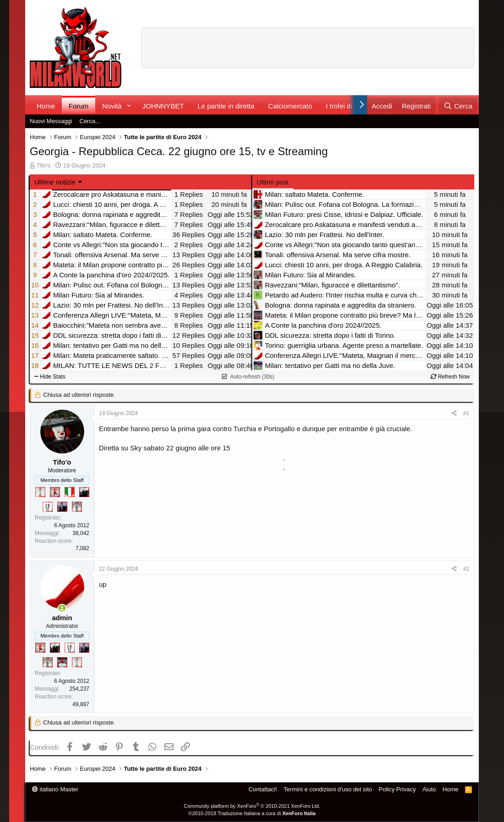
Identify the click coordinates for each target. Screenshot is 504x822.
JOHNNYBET (163, 106)
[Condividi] (454, 414)
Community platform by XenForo (252, 806)
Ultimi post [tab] (273, 182)
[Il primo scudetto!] (70, 492)
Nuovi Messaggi (51, 121)
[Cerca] (458, 106)
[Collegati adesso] (62, 608)
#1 (466, 413)
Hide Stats (50, 377)
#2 (466, 569)
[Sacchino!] (62, 662)
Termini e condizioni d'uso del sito (328, 789)
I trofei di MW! (347, 106)
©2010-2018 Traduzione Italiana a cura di (252, 813)
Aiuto (429, 789)
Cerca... (90, 121)
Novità (112, 106)
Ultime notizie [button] (55, 182)
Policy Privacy (397, 789)
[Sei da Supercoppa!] (77, 507)
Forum (79, 106)
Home (46, 106)
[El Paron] (84, 492)
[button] (129, 106)
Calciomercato (290, 106)
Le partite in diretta (226, 106)
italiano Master (55, 789)
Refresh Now (450, 377)
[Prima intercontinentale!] (40, 492)
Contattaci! (263, 789)
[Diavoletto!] (55, 492)
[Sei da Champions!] (48, 507)
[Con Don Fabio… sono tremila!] (62, 507)
